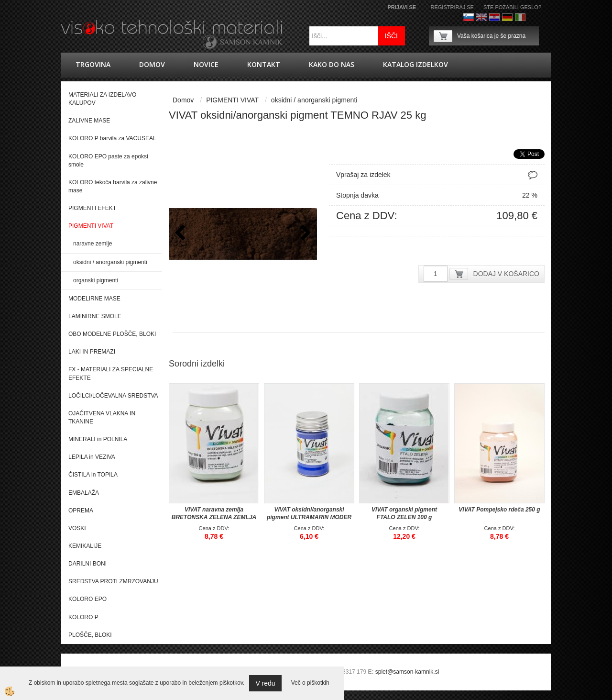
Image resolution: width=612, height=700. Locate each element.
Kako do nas (332, 64)
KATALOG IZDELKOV (415, 64)
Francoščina (533, 17)
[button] (305, 235)
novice (206, 64)
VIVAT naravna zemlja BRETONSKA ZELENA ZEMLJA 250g (214, 517)
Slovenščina (469, 17)
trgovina (93, 64)
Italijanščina (520, 17)
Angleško (481, 17)
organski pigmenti (96, 280)
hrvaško (494, 17)
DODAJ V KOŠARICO (506, 274)
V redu (265, 683)
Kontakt (264, 64)
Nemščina (507, 17)
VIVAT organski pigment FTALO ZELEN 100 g (404, 513)
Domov (152, 64)
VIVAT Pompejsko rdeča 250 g (499, 510)
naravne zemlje (93, 244)
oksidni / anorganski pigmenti (110, 262)
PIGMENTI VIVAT (232, 100)
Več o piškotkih (310, 683)
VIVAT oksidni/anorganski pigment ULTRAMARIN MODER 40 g (309, 517)
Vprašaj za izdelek (363, 175)
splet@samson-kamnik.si (407, 672)
